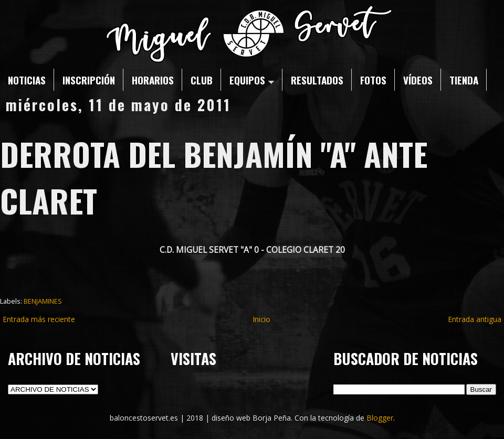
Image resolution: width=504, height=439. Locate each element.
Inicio (261, 319)
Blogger (380, 418)
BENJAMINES (43, 301)
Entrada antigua (475, 319)
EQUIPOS (252, 80)
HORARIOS (153, 80)
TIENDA (464, 80)
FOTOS (373, 80)
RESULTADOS (317, 80)
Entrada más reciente (39, 319)
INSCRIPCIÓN (89, 80)
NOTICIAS (27, 80)
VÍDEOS (418, 80)
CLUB (202, 80)
